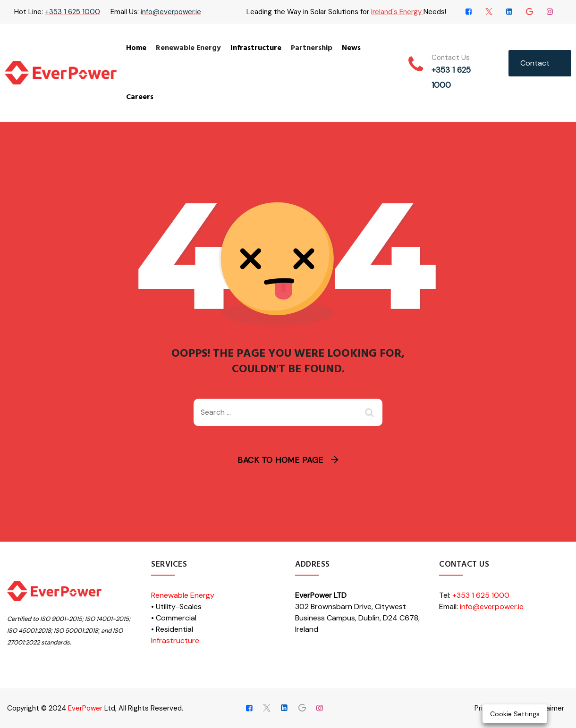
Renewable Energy (188, 48)
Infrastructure (256, 48)
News (351, 48)
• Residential (172, 629)
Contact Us (535, 67)
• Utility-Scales (176, 607)
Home (136, 48)
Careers (140, 97)
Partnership (312, 48)
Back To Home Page (280, 460)
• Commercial (174, 618)
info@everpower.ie (171, 12)
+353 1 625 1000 (72, 12)
